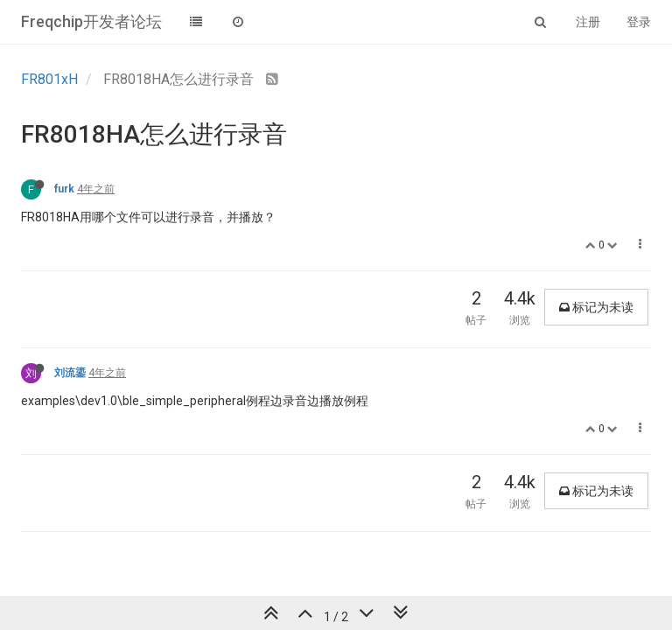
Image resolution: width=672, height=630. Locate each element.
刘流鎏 (70, 373)
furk (64, 189)
